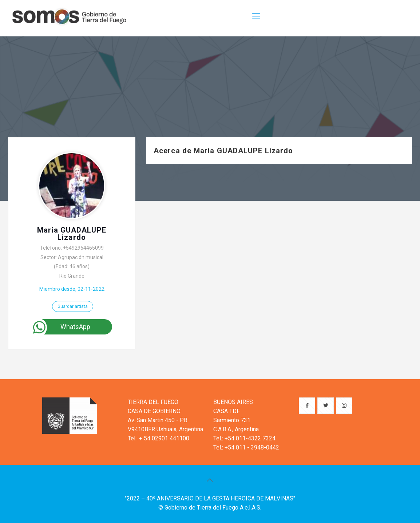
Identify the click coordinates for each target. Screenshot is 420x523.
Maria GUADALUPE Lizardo (72, 234)
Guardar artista (73, 306)
